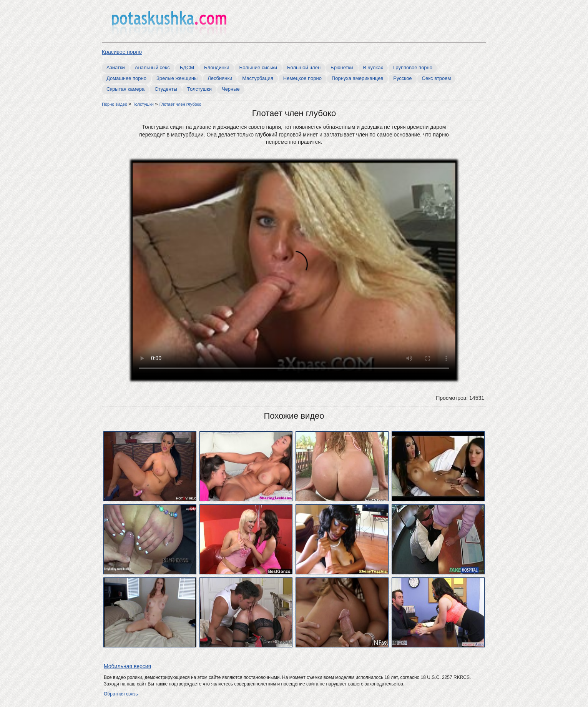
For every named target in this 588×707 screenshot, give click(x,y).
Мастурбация (258, 78)
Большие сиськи (258, 67)
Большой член (304, 67)
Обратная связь (121, 694)
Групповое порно (413, 67)
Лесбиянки (220, 78)
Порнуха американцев (357, 78)
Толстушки (199, 89)
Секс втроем (437, 78)
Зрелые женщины (177, 78)
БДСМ (187, 67)
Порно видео (115, 104)
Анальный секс (152, 67)
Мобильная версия (127, 666)
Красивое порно (122, 52)
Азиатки (116, 67)
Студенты (166, 89)
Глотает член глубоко (180, 104)
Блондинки (217, 67)
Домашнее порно (126, 78)
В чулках (373, 67)
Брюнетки (342, 67)
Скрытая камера (125, 89)
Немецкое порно (302, 78)
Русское (402, 78)
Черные (231, 89)
